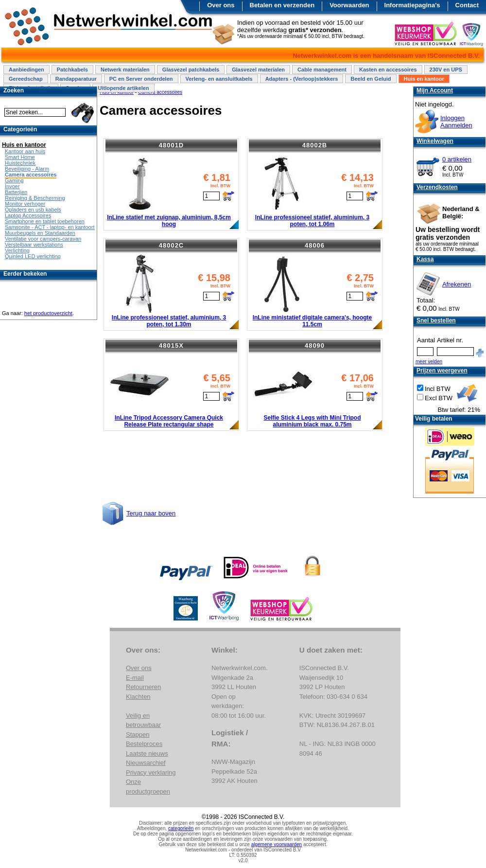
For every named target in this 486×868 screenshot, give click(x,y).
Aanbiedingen (26, 70)
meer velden (429, 362)
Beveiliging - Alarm (27, 169)
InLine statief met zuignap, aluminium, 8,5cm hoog (169, 221)
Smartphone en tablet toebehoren (45, 221)
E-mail (135, 678)
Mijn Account (435, 90)
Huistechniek (20, 163)
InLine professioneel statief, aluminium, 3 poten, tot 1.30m (169, 321)
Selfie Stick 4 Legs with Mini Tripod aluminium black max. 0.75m (312, 421)
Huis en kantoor (424, 79)
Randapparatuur (76, 79)
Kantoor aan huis (25, 151)
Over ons (221, 5)
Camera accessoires (31, 175)
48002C (172, 245)
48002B (315, 145)
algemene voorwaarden (277, 844)
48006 (315, 245)
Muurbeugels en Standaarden (40, 233)
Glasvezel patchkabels (191, 70)
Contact (467, 5)
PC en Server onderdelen (141, 79)
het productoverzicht (48, 313)
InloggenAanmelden (456, 122)
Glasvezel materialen (258, 70)
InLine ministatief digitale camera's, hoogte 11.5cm (312, 321)
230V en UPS (446, 70)
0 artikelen (457, 159)
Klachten (138, 697)
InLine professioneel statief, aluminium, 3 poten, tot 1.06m (312, 221)
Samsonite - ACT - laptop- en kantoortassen (57, 227)
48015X (171, 345)
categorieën (181, 828)
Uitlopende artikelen (123, 88)
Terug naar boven (151, 513)
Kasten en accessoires (388, 70)
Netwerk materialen (125, 70)
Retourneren (143, 687)
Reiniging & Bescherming (35, 198)
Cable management (322, 70)
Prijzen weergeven (442, 371)
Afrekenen (457, 284)
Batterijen (16, 192)
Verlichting (17, 250)
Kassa (425, 259)
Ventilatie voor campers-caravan (43, 239)
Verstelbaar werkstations (34, 245)
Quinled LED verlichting (33, 256)
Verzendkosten (437, 187)
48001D (172, 145)
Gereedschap (26, 79)
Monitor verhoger (25, 204)
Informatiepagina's (412, 5)
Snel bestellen (436, 320)
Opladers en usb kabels (33, 210)
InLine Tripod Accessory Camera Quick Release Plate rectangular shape (169, 421)
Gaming (14, 180)
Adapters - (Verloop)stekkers (302, 79)
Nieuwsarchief (146, 763)
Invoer (12, 186)
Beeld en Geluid (371, 79)
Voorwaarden (349, 5)
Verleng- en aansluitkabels (219, 79)
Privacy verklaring (151, 772)
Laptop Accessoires (28, 215)
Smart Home (20, 157)
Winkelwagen (435, 141)
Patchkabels (72, 70)
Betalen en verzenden (282, 5)
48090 (315, 345)
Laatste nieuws (147, 753)
